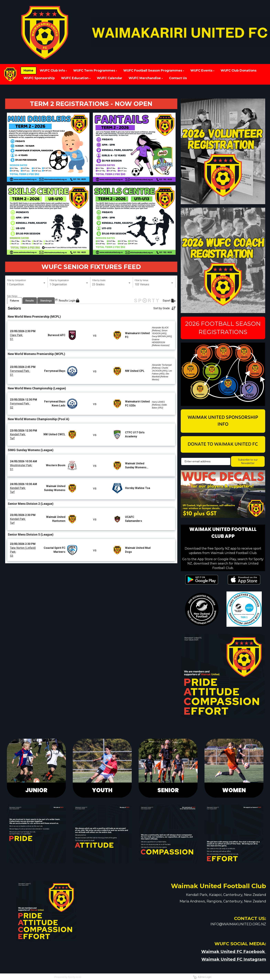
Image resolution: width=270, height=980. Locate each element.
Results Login (69, 310)
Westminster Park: (21, 474)
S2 (12, 417)
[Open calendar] (28, 300)
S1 (12, 348)
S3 (12, 565)
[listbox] (26, 284)
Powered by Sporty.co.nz (68, 977)
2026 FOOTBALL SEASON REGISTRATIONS (223, 328)
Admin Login (202, 977)
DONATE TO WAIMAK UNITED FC (223, 444)
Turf (12, 447)
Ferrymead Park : (20, 380)
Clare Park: (16, 344)
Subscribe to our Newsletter (248, 461)
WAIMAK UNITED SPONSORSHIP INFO (223, 421)
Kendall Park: (18, 443)
